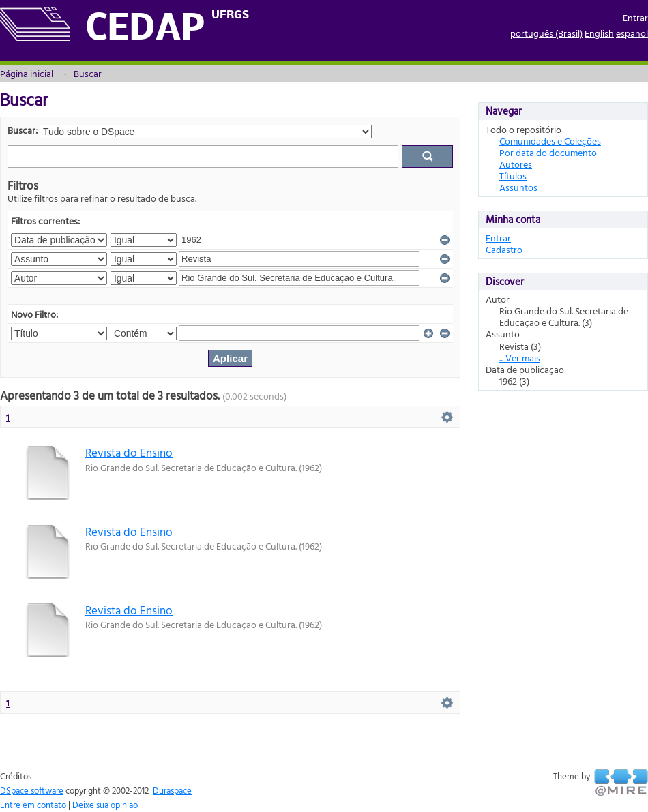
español (632, 33)
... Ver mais (520, 358)
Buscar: (23, 130)
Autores (516, 164)
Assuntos (518, 187)
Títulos (513, 176)
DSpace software (32, 790)
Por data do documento (548, 152)
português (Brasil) (546, 33)
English (599, 33)
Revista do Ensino (129, 452)
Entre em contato (33, 805)
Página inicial (27, 73)
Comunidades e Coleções (550, 141)
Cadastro (504, 249)
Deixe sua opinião (105, 805)
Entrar (635, 17)
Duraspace (172, 790)
